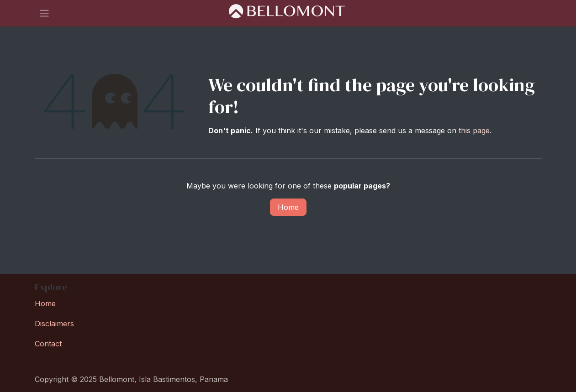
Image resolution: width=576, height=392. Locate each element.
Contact (48, 344)
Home (288, 207)
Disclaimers (54, 324)
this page (474, 131)
